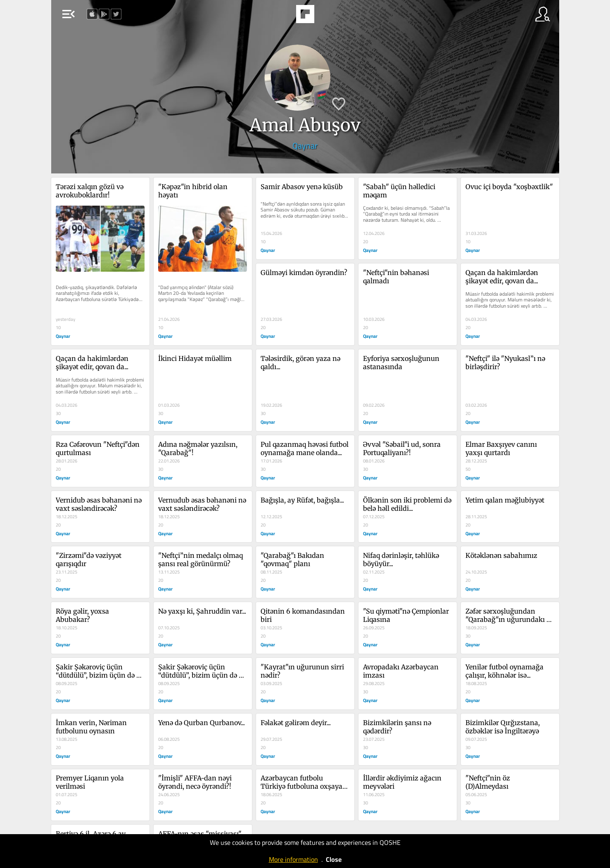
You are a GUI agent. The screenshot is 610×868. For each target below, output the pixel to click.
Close (334, 859)
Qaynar (305, 146)
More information (293, 859)
